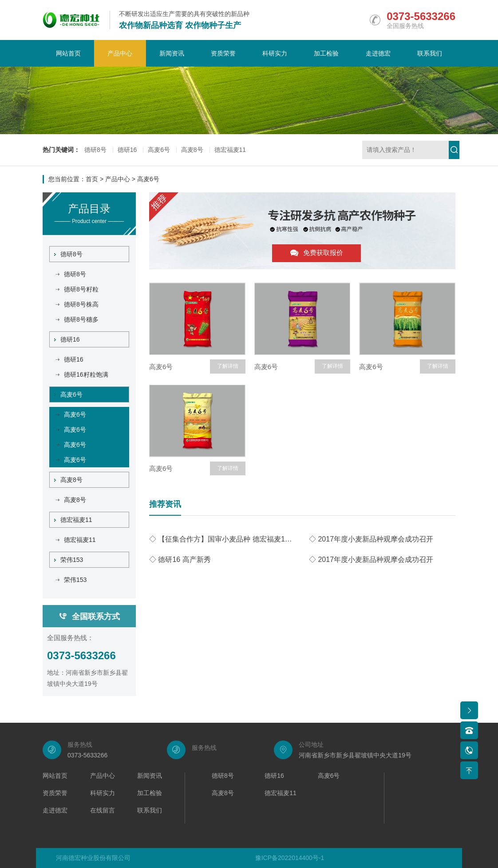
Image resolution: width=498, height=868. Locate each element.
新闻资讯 (172, 53)
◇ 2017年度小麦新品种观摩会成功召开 (371, 539)
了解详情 (228, 366)
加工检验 (326, 53)
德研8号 (95, 150)
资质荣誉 (223, 53)
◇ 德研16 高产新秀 (180, 559)
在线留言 (103, 810)
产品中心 (120, 53)
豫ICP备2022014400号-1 (290, 858)
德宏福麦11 (230, 150)
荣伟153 (69, 560)
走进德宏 (378, 53)
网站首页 (68, 53)
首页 (92, 179)
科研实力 (275, 53)
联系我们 (430, 53)
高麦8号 (192, 150)
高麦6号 (159, 150)
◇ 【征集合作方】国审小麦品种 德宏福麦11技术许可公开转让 (222, 539)
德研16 (127, 150)
